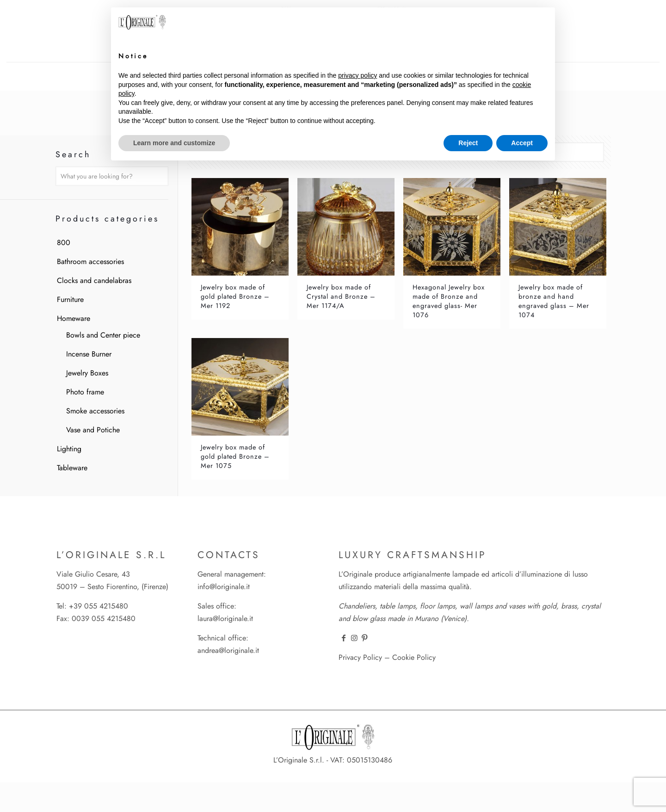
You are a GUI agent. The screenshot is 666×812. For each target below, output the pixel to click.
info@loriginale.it (224, 587)
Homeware (74, 318)
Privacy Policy (360, 657)
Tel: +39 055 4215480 (92, 606)
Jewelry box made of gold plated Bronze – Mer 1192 (235, 296)
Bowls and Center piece (103, 335)
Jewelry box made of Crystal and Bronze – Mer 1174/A (341, 296)
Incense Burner (89, 354)
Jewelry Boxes (87, 373)
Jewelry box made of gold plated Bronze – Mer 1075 (235, 456)
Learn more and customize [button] (174, 143)
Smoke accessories (95, 411)
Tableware (72, 468)
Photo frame (85, 392)
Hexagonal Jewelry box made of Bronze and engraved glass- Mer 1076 (449, 301)
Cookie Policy (414, 657)
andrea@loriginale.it (228, 650)
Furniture (70, 299)
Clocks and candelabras (94, 280)
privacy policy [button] (358, 75)
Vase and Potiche (93, 430)
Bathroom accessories (90, 261)
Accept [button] (522, 143)
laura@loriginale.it (225, 618)
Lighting (69, 449)
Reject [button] (468, 143)
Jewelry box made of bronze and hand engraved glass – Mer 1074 (554, 301)
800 (64, 243)
